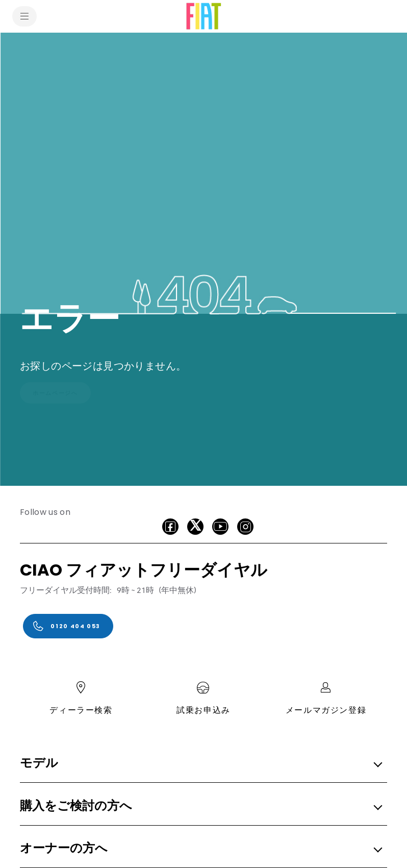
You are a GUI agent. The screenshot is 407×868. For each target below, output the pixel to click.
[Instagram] (245, 527)
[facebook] (170, 527)
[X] (195, 527)
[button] (200, 764)
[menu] (24, 16)
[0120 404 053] (68, 626)
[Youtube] (220, 527)
